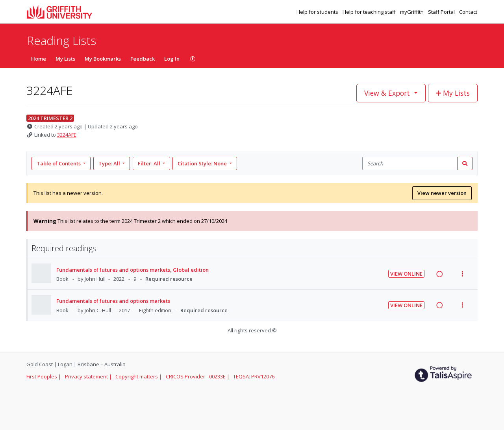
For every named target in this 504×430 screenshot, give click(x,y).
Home (39, 59)
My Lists (65, 59)
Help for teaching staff (370, 12)
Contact (468, 12)
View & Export (388, 93)
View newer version (442, 193)
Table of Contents (59, 163)
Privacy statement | (89, 376)
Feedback (143, 59)
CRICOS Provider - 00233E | (198, 376)
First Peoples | (44, 376)
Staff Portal (442, 12)
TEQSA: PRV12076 (254, 376)
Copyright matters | (139, 376)
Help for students (318, 12)
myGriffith (412, 12)
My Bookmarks (103, 59)
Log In (172, 59)
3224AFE (67, 135)
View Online (406, 274)
